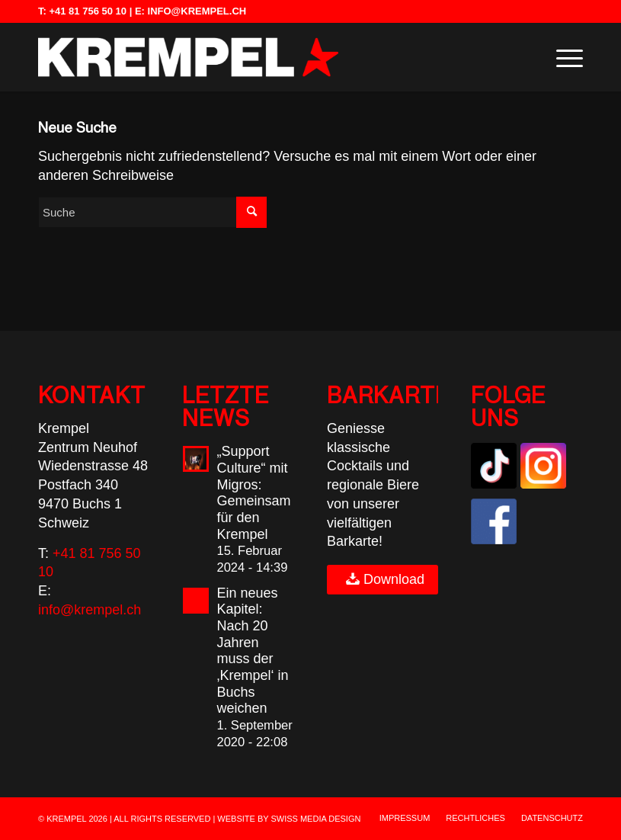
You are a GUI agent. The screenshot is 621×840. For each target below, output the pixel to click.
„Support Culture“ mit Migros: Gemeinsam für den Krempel (253, 492)
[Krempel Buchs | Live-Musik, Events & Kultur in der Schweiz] (188, 57)
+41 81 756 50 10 (88, 11)
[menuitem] (562, 57)
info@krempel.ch (197, 11)
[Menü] (562, 57)
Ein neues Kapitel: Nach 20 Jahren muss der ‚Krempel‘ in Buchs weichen (252, 651)
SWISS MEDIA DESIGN (315, 819)
